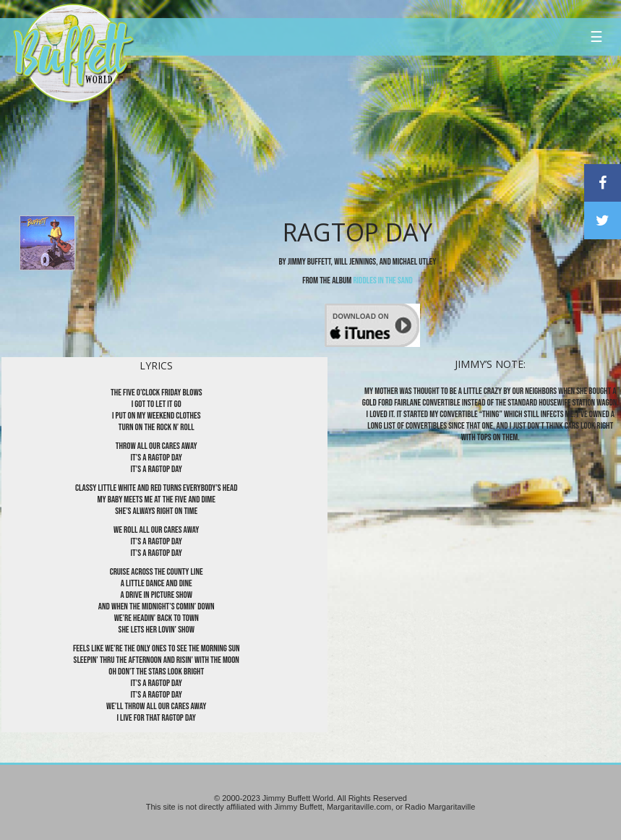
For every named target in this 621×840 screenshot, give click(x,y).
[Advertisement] (368, 134)
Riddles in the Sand (382, 280)
